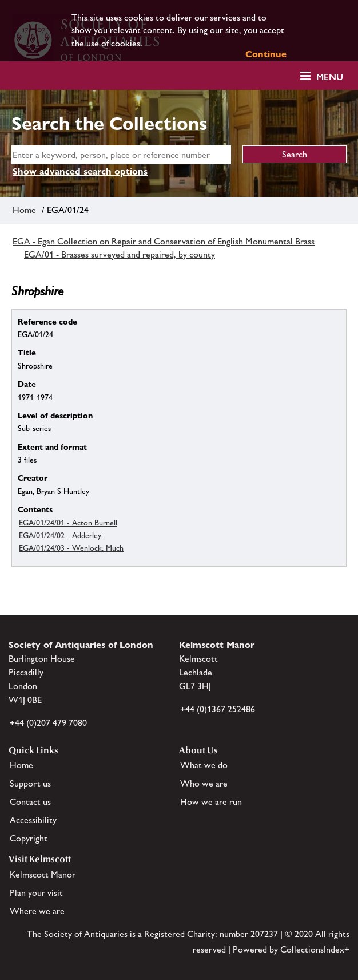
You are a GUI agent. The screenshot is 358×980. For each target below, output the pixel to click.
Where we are (37, 911)
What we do (204, 765)
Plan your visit (36, 893)
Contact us (30, 802)
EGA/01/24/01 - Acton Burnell (68, 523)
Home (24, 210)
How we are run (211, 802)
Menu (330, 77)
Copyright (29, 838)
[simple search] (121, 155)
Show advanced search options (80, 171)
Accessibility (33, 820)
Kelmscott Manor (43, 874)
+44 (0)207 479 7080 (48, 723)
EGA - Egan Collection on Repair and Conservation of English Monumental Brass (164, 241)
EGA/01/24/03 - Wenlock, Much (71, 548)
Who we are (204, 783)
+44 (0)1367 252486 (218, 709)
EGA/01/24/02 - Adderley (60, 535)
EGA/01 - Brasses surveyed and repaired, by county (120, 254)
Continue (266, 54)
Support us (30, 783)
